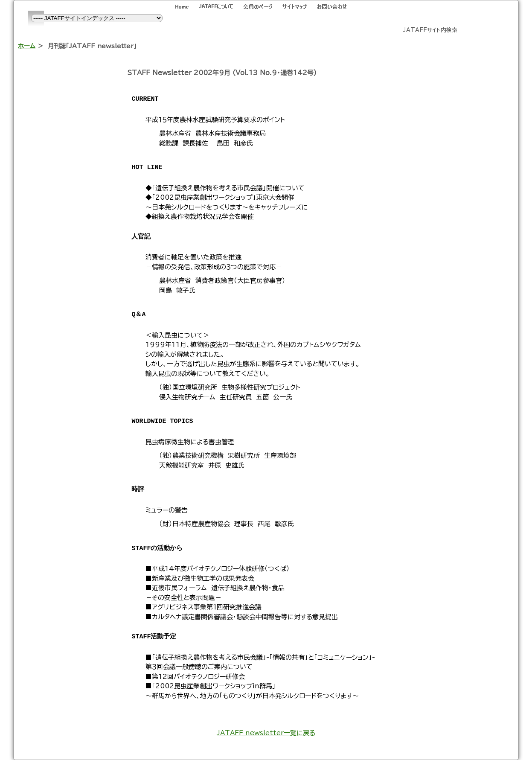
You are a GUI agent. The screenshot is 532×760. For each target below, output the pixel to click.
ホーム (27, 46)
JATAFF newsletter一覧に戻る (266, 733)
